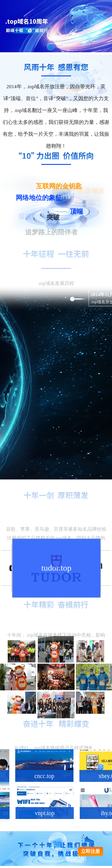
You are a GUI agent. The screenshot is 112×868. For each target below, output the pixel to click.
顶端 (76, 213)
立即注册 (90, 851)
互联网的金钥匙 (59, 187)
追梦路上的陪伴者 (51, 233)
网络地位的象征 (39, 199)
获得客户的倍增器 (78, 191)
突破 (53, 219)
